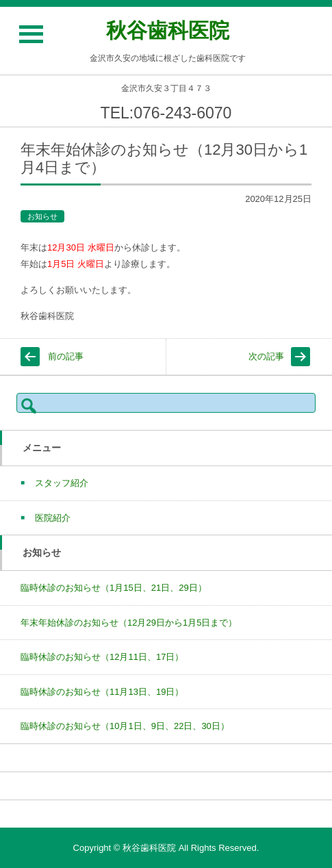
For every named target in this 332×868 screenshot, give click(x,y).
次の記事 (266, 356)
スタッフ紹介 (62, 483)
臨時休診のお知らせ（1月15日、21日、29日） (114, 588)
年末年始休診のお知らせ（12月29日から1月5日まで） (129, 623)
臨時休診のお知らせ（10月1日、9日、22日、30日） (125, 726)
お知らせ (42, 216)
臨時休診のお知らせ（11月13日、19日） (102, 692)
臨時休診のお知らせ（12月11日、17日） (102, 657)
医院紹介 (53, 518)
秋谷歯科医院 (168, 30)
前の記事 (66, 356)
